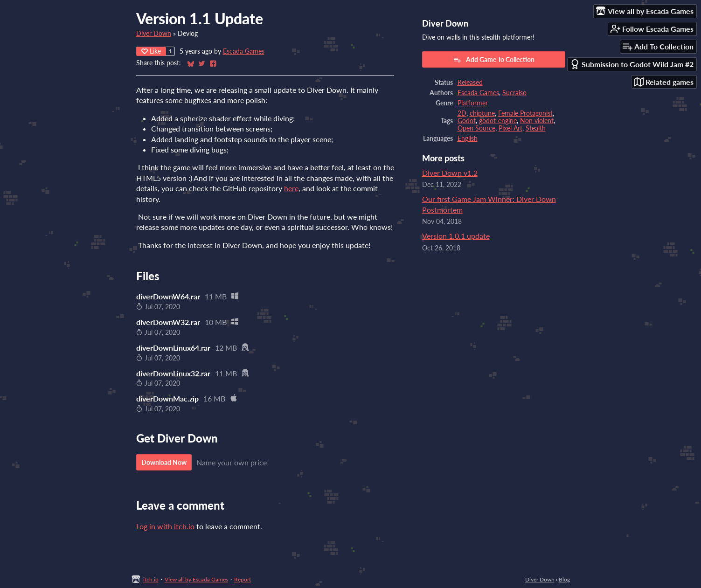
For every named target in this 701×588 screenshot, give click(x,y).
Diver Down (154, 34)
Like (151, 51)
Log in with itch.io (165, 526)
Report (243, 579)
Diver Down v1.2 (450, 173)
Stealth (536, 128)
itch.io (151, 579)
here (291, 188)
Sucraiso (514, 93)
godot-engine (498, 121)
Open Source (476, 128)
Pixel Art (510, 128)
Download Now (164, 462)
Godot (467, 121)
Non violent (537, 121)
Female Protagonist (525, 113)
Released (470, 83)
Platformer (473, 103)
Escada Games (244, 51)
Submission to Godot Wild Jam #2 (632, 64)
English (468, 138)
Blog (564, 579)
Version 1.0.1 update (456, 236)
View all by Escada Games (196, 579)
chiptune (482, 113)
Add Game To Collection (494, 60)
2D (462, 113)
